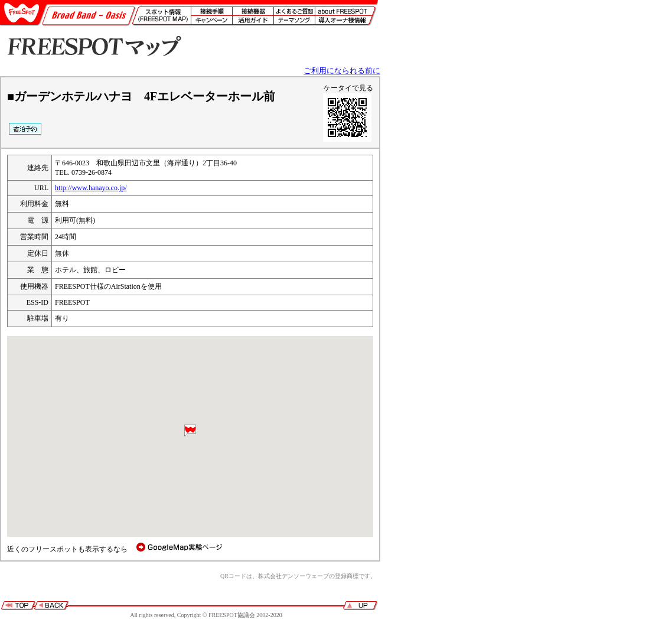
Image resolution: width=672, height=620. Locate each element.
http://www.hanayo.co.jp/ (91, 188)
